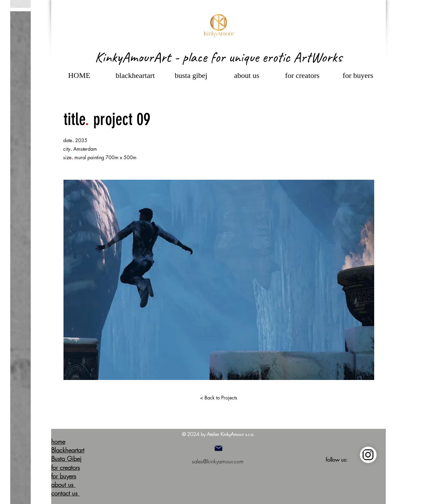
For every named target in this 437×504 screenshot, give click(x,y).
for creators (66, 467)
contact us (65, 493)
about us (63, 485)
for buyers (64, 476)
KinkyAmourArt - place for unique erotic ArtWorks (218, 57)
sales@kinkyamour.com (218, 461)
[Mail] (218, 448)
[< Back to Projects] (218, 398)
